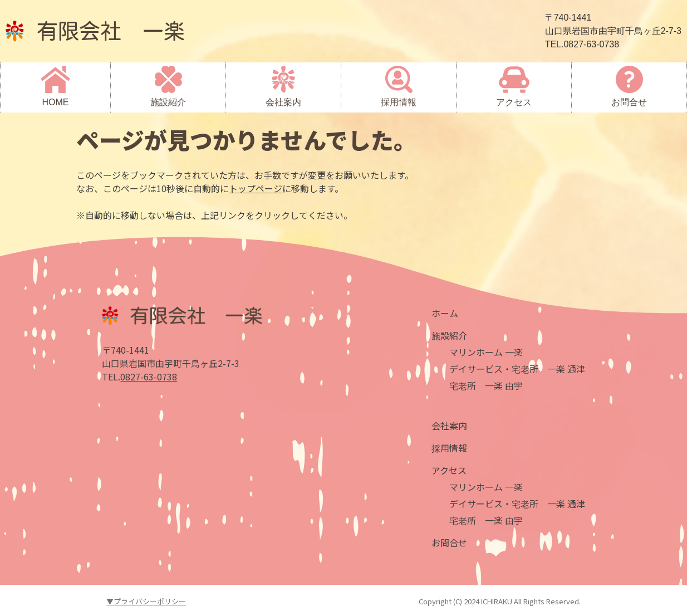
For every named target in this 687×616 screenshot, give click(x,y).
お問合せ (629, 102)
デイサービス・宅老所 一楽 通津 (517, 369)
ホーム (445, 313)
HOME (56, 102)
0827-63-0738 (149, 377)
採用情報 (399, 102)
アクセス (514, 102)
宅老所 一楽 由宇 (486, 385)
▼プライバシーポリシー (146, 601)
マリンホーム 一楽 (486, 352)
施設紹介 (168, 102)
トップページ (256, 188)
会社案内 (283, 102)
